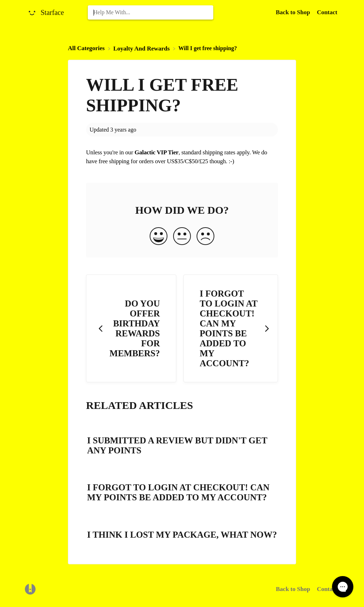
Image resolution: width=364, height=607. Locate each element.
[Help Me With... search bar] (151, 12)
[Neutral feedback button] (182, 237)
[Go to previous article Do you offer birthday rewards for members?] (131, 328)
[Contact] (327, 12)
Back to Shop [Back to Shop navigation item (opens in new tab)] (294, 12)
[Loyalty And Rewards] (142, 48)
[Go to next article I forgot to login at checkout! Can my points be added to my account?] (231, 328)
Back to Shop (293, 589)
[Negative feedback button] (205, 237)
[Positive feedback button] (159, 237)
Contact (327, 12)
